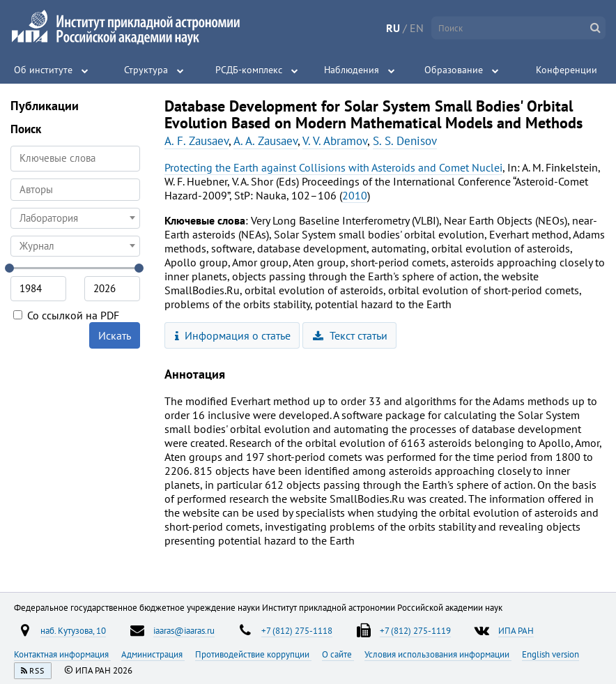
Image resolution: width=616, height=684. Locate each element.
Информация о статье (233, 335)
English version (550, 654)
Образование (454, 70)
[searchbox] (75, 189)
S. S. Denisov (405, 141)
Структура (146, 70)
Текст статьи (350, 335)
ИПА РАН (516, 630)
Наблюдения (352, 70)
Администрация (153, 654)
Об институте (43, 70)
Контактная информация (62, 654)
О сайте (338, 654)
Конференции (567, 70)
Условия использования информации (438, 654)
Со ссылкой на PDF (66, 315)
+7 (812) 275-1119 (415, 630)
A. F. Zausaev (197, 141)
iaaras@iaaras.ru (184, 630)
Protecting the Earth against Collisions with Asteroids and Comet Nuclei (333, 167)
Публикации (45, 106)
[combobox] (75, 190)
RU (393, 28)
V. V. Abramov (335, 141)
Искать (115, 335)
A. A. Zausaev (265, 141)
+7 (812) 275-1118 (297, 630)
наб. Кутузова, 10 (73, 630)
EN (417, 28)
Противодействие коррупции (253, 654)
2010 (355, 195)
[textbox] (75, 218)
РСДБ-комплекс (249, 70)
